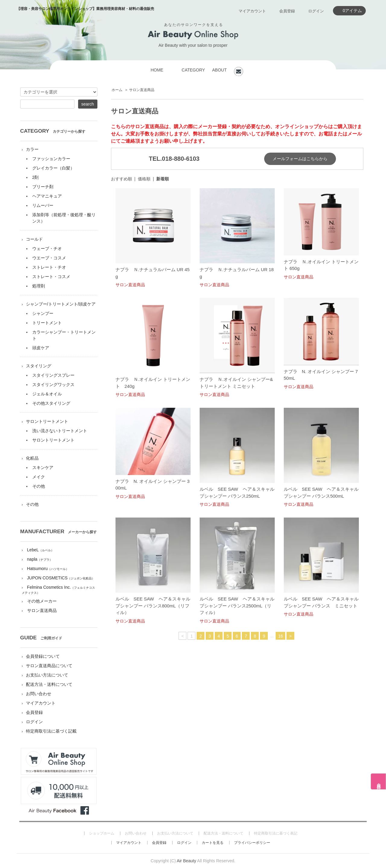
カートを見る (213, 843)
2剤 (36, 177)
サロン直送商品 (142, 90)
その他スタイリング (51, 403)
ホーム (117, 90)
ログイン (316, 11)
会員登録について (43, 656)
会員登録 (287, 11)
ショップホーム (102, 833)
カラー (32, 149)
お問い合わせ (39, 694)
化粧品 (32, 458)
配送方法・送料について (49, 684)
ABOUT (219, 70)
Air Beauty (187, 861)
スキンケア (43, 467)
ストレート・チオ (49, 267)
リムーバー (43, 205)
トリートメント (47, 323)
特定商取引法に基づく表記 (276, 833)
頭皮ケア (41, 348)
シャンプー (43, 313)
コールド (34, 239)
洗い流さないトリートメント (60, 431)
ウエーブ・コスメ (49, 258)
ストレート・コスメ (51, 277)
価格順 (144, 179)
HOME (157, 70)
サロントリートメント (47, 421)
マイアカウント (252, 11)
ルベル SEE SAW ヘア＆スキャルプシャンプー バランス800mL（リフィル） (153, 606)
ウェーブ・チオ (47, 249)
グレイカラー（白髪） (53, 168)
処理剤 (39, 286)
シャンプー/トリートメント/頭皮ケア (61, 304)
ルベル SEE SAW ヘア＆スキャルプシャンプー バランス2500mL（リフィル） (237, 606)
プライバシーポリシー (252, 843)
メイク (39, 477)
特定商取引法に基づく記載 (51, 731)
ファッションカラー (51, 159)
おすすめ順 (122, 179)
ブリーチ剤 (43, 187)
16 (280, 636)
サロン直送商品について (49, 666)
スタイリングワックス (53, 385)
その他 (39, 486)
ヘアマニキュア (47, 196)
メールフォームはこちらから (300, 159)
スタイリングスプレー (53, 375)
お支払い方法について (47, 675)
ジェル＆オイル (47, 394)
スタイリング (39, 366)
